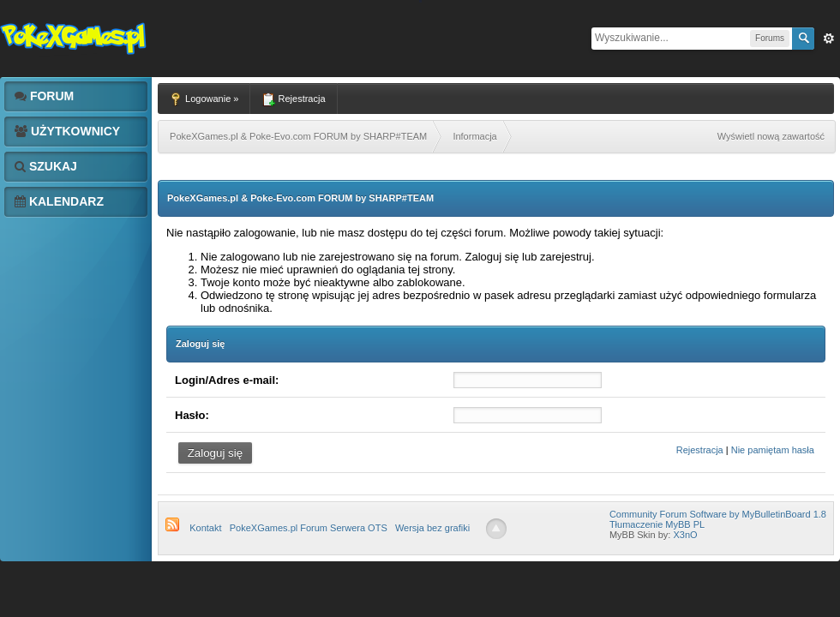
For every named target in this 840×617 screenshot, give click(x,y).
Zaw (829, 39)
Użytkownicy (67, 131)
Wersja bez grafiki (432, 528)
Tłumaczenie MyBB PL (657, 524)
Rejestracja (700, 450)
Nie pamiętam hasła (773, 450)
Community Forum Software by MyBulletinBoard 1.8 (718, 514)
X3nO (685, 535)
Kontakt (205, 528)
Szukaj (46, 166)
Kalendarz (59, 201)
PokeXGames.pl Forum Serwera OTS (309, 528)
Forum (44, 96)
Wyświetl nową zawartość (771, 136)
